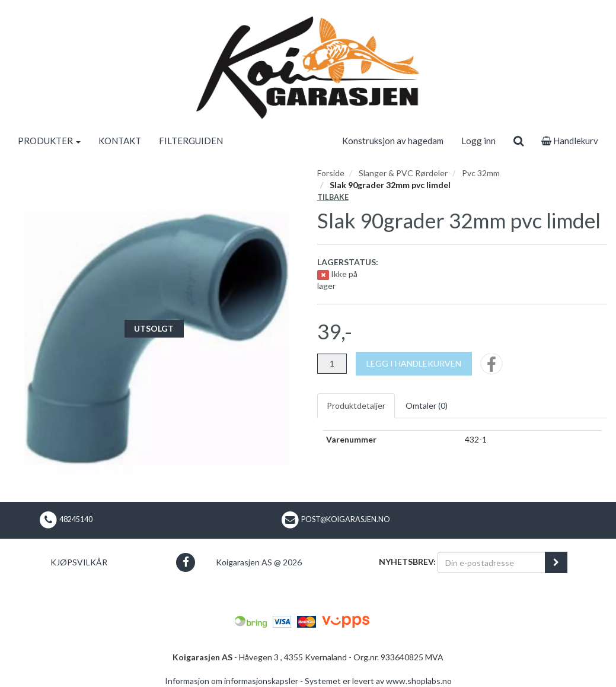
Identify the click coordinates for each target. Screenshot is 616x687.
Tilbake (333, 197)
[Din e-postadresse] (491, 562)
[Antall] (332, 364)
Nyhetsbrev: (407, 562)
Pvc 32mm (481, 173)
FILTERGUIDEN (191, 141)
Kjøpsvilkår (79, 562)
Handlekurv (570, 141)
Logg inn (478, 141)
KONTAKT (120, 141)
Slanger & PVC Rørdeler (403, 173)
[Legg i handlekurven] (414, 364)
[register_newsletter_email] (556, 562)
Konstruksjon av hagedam (393, 141)
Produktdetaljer (356, 405)
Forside (331, 173)
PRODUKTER (49, 141)
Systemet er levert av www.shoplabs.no (378, 681)
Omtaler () (427, 405)
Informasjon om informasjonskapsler (232, 681)
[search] (518, 141)
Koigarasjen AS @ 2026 (259, 562)
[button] (186, 562)
